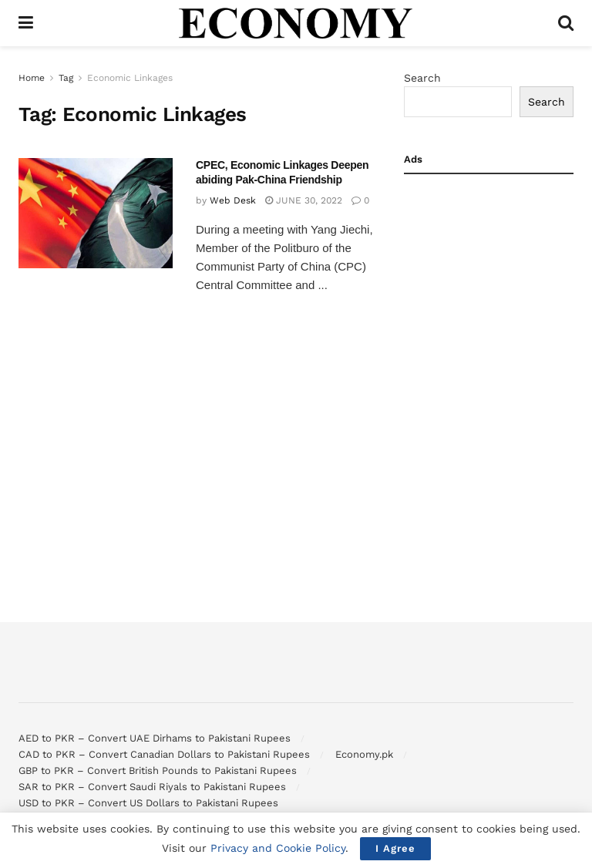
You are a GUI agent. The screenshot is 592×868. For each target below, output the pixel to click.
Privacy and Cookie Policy (278, 848)
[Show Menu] (26, 23)
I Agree (395, 848)
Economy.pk (364, 754)
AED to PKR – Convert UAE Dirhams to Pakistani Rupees (155, 738)
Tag (66, 78)
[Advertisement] (489, 267)
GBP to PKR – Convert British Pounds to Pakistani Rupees (158, 770)
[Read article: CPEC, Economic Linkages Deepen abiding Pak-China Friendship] (96, 213)
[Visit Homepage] (296, 23)
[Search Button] (566, 23)
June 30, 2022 (304, 200)
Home (32, 78)
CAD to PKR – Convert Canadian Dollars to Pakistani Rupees (164, 754)
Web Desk (233, 200)
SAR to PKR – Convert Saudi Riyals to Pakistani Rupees (152, 787)
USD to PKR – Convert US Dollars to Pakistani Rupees (148, 803)
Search (422, 78)
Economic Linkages (130, 78)
